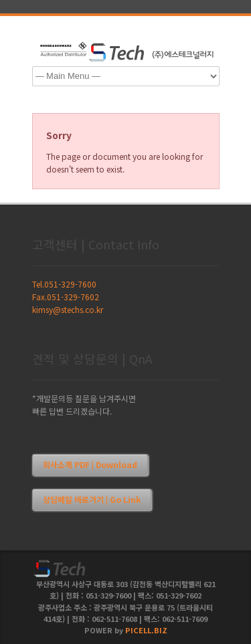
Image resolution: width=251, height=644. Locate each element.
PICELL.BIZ (146, 630)
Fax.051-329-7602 (66, 297)
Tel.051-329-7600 (64, 284)
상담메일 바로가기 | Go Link (92, 499)
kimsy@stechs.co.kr (68, 309)
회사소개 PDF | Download (90, 464)
